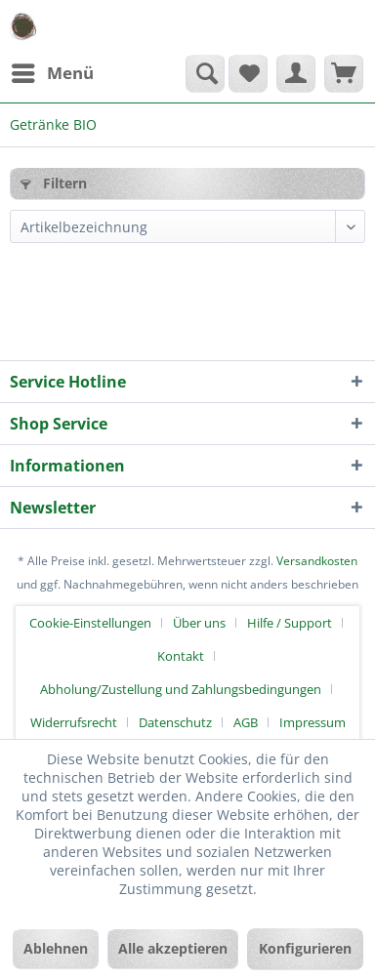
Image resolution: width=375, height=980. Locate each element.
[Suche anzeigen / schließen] (205, 73)
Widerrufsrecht (74, 722)
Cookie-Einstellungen (90, 623)
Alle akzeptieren (173, 948)
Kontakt (181, 656)
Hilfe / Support (290, 623)
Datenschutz (175, 722)
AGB (246, 722)
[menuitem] (52, 73)
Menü (53, 71)
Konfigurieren (305, 948)
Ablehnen (56, 948)
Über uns (199, 623)
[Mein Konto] (296, 73)
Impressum (312, 722)
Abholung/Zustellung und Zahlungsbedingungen (181, 689)
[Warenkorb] (344, 73)
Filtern (54, 183)
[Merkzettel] (248, 73)
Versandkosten (317, 561)
